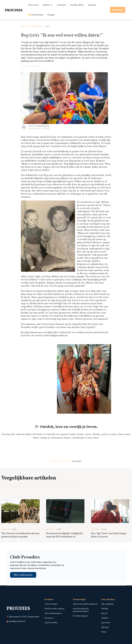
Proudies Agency (81, 616)
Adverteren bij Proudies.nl (85, 604)
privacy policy (77, 461)
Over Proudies (51, 604)
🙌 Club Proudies (36, 15)
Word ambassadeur (53, 613)
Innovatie (106, 623)
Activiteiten (62, 5)
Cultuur (5, 529)
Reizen (104, 613)
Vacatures (92, 5)
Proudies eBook (77, 5)
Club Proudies (51, 623)
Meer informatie (23, 575)
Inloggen (51, 15)
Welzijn (105, 609)
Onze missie (33, 5)
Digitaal (50, 529)
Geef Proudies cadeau (55, 609)
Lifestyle (25, 26)
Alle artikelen (108, 604)
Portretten (37, 26)
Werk (104, 632)
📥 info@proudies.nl (16, 621)
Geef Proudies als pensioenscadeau (81, 610)
